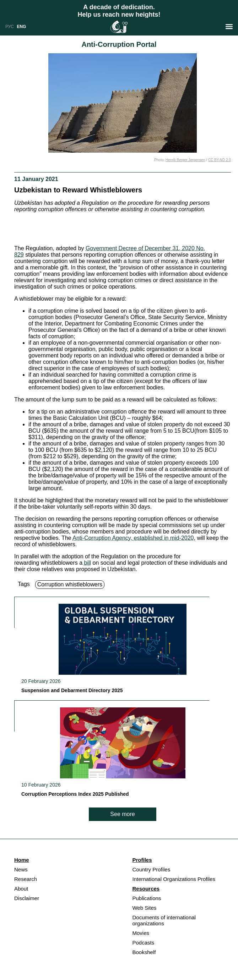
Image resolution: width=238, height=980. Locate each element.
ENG (21, 27)
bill (88, 563)
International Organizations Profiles (174, 879)
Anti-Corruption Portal (119, 44)
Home (22, 860)
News (21, 869)
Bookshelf (144, 952)
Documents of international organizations (164, 920)
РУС (10, 27)
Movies (141, 933)
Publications (147, 898)
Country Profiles (151, 869)
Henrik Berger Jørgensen (185, 160)
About (21, 889)
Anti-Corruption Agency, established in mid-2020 (133, 538)
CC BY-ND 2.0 (220, 160)
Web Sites (144, 908)
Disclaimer (27, 898)
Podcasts (143, 943)
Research (26, 879)
